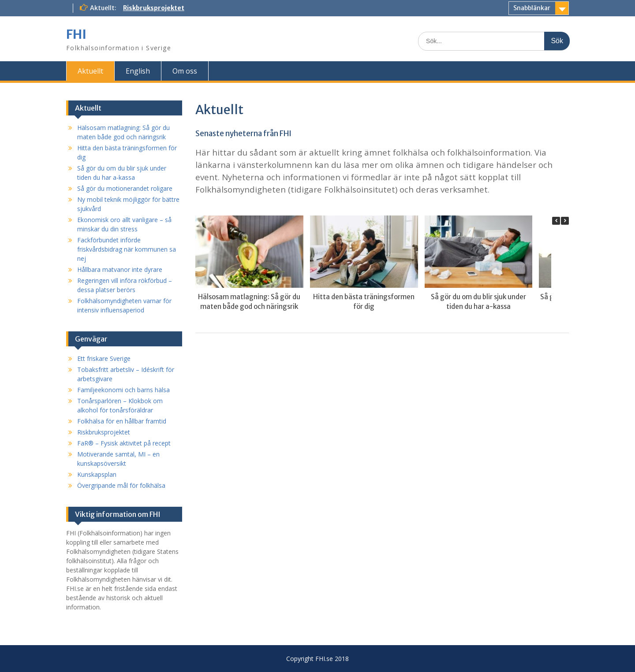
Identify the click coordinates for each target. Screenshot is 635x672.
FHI (76, 34)
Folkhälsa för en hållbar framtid (122, 421)
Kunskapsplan (97, 474)
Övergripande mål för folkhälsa (121, 485)
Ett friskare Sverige (104, 358)
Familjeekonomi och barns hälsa (123, 390)
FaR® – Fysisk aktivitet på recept (124, 443)
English (138, 71)
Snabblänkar (532, 8)
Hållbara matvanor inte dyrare (120, 269)
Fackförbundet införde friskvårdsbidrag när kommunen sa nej (127, 249)
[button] (565, 221)
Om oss (185, 71)
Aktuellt (90, 71)
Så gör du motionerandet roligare (125, 188)
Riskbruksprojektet (154, 8)
